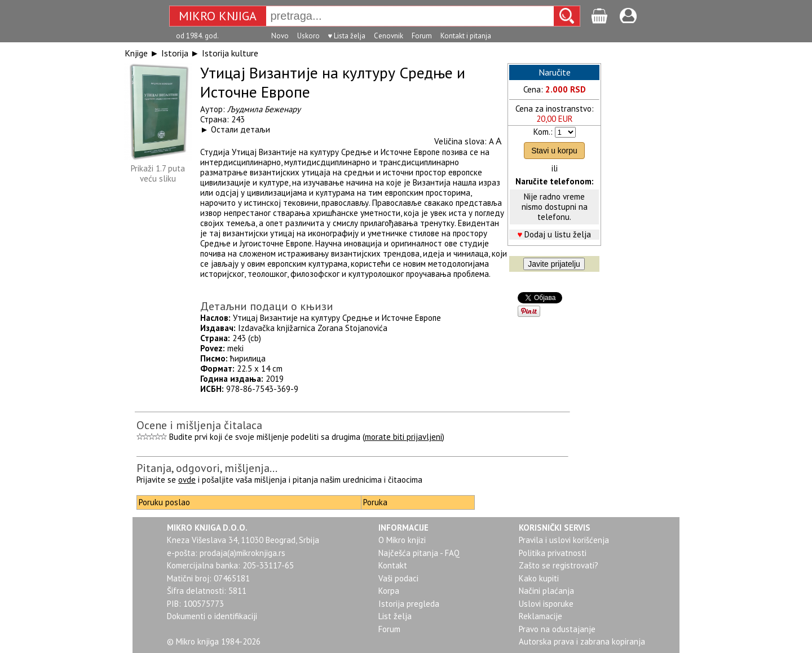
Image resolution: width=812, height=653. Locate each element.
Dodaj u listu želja (558, 234)
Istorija (175, 53)
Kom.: (543, 132)
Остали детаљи (240, 129)
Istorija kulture (230, 53)
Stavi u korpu (554, 151)
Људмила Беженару (264, 109)
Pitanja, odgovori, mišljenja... (207, 468)
